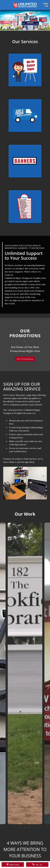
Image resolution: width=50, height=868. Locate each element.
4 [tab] (25, 814)
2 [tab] (17, 814)
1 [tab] (13, 814)
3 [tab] (21, 814)
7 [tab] (37, 814)
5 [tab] (29, 814)
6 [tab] (33, 814)
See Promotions (25, 359)
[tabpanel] (25, 660)
